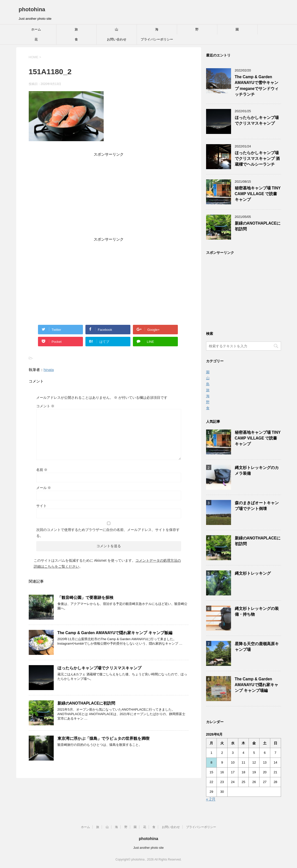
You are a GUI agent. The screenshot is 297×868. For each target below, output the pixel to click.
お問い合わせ (117, 39)
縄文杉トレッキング (253, 573)
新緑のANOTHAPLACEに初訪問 (86, 703)
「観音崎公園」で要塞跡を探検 (85, 598)
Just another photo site (148, 848)
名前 (42, 470)
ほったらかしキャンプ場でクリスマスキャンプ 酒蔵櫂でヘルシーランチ (257, 159)
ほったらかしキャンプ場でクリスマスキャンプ (99, 668)
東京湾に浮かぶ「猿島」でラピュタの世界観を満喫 (103, 738)
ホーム (36, 29)
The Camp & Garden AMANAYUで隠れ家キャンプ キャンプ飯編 (115, 633)
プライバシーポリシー (157, 39)
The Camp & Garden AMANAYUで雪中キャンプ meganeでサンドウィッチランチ (257, 86)
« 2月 (211, 799)
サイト (41, 506)
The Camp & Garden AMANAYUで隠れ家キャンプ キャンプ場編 (257, 685)
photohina (32, 9)
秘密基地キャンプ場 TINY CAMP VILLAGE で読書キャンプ (258, 194)
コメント (45, 406)
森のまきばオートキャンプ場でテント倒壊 (257, 506)
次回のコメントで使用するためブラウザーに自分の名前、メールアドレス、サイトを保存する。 (108, 533)
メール (44, 488)
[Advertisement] (109, 198)
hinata (49, 370)
